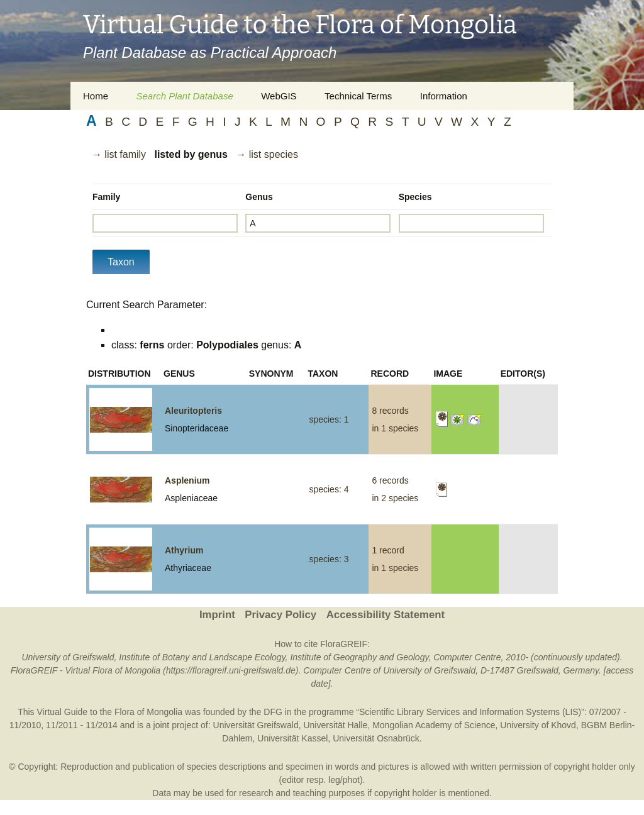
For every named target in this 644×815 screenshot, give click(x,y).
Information (444, 96)
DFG (273, 712)
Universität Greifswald (256, 725)
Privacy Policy (280, 615)
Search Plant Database (184, 96)
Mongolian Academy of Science (434, 725)
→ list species (267, 154)
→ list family (119, 154)
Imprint (217, 615)
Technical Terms (358, 96)
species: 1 (329, 419)
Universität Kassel (292, 738)
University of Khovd (538, 725)
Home (96, 96)
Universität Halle (335, 725)
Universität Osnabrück (376, 738)
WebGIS (279, 96)
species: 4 (329, 489)
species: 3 (329, 559)
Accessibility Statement (386, 615)
